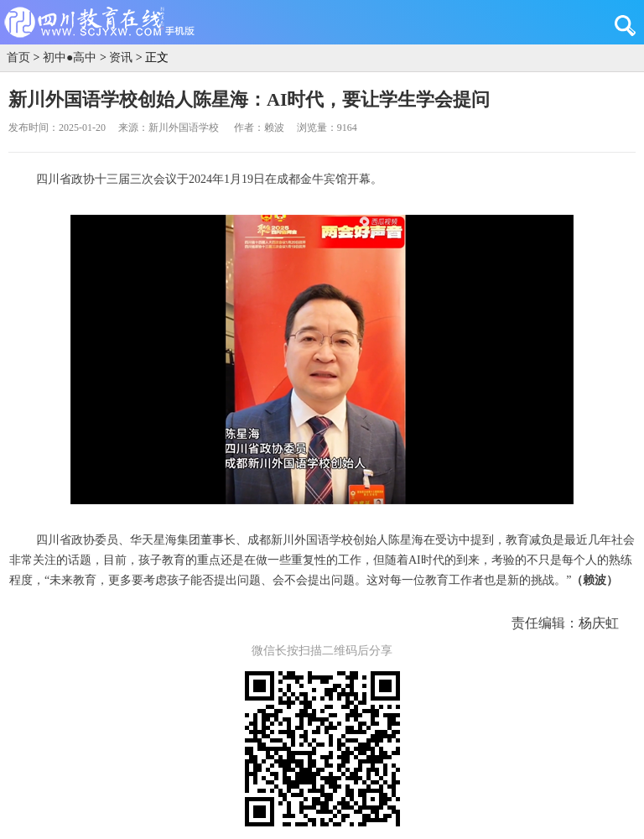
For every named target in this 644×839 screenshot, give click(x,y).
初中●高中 (70, 57)
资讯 (121, 57)
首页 (18, 57)
